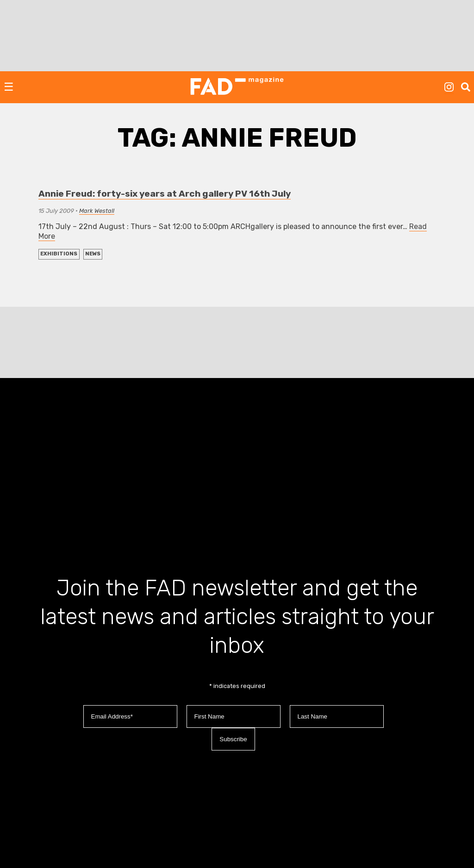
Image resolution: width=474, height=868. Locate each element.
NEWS (93, 254)
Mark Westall (97, 211)
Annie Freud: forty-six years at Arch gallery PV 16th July (165, 194)
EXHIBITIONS (59, 254)
